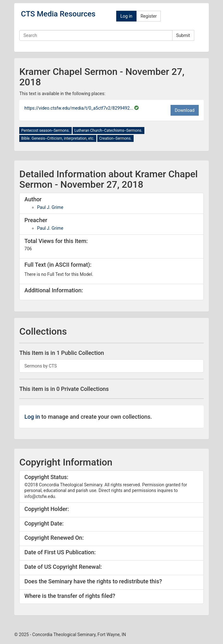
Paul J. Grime (50, 207)
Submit (183, 35)
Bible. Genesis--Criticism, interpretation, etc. (58, 138)
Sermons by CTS (41, 366)
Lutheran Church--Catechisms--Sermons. (108, 131)
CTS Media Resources (58, 14)
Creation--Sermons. (115, 138)
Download (184, 110)
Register (149, 16)
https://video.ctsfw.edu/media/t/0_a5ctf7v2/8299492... (79, 108)
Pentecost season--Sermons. (45, 131)
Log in (126, 16)
